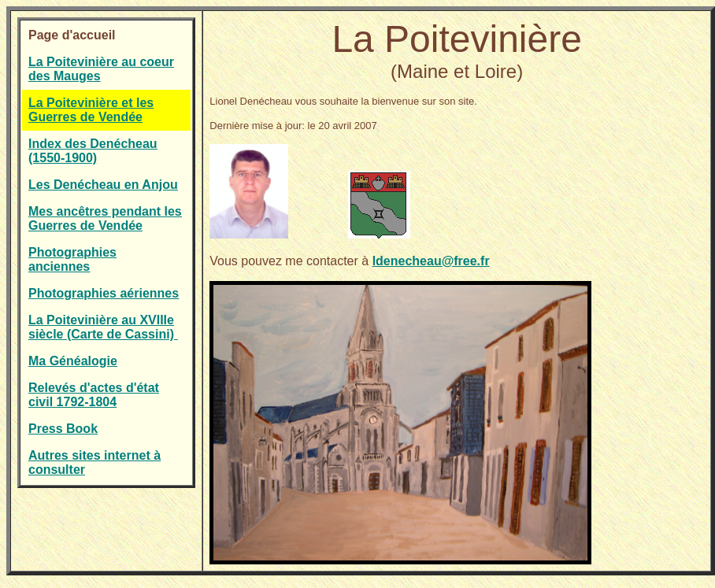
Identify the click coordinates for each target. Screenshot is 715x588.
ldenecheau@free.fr (431, 261)
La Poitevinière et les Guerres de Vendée (91, 110)
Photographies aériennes (104, 293)
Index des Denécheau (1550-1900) (93, 151)
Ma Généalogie (73, 361)
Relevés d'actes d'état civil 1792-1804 (94, 395)
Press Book (63, 429)
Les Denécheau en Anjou (103, 185)
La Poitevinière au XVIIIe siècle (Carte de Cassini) (103, 327)
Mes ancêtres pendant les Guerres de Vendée (105, 218)
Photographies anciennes (72, 259)
